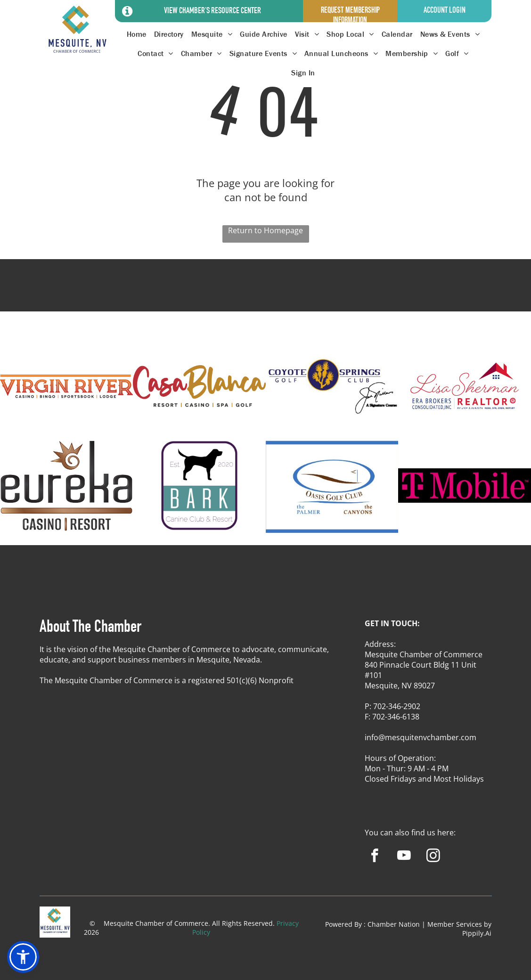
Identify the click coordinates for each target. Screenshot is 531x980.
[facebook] (375, 857)
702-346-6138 (396, 717)
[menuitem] (137, 34)
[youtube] (404, 857)
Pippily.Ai (477, 933)
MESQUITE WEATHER (265, 294)
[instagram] (433, 857)
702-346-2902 (397, 706)
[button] (23, 957)
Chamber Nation (394, 924)
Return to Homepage (265, 230)
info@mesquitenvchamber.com (421, 737)
